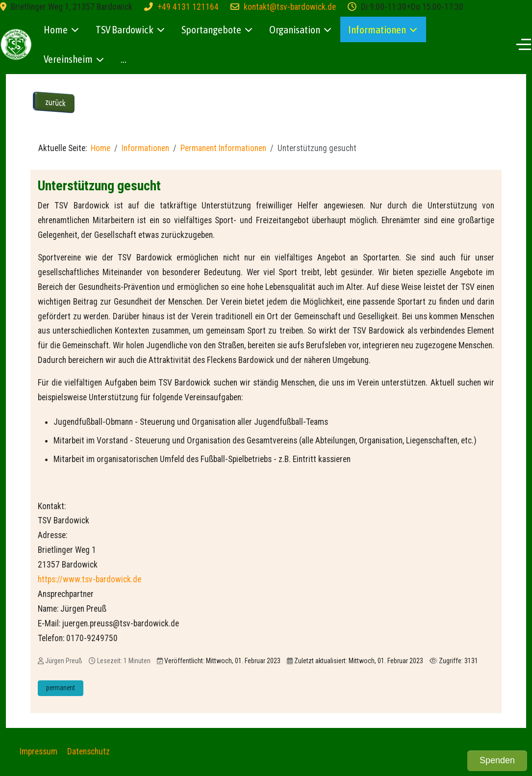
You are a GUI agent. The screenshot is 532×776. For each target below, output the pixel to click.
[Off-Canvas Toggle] (524, 44)
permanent (61, 688)
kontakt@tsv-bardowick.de (290, 7)
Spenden (497, 760)
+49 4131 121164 (188, 7)
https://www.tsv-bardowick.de (89, 579)
